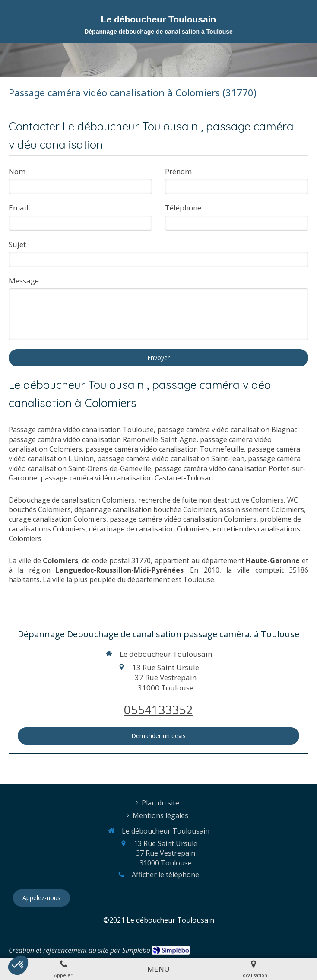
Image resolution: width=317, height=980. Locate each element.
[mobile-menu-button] (158, 969)
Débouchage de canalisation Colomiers (72, 500)
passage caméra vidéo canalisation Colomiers (183, 519)
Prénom (178, 171)
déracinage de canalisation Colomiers (149, 529)
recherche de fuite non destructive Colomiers (211, 500)
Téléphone (183, 208)
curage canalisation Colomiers (57, 519)
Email (19, 208)
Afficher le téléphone (165, 875)
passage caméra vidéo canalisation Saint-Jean (171, 458)
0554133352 (158, 710)
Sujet (17, 244)
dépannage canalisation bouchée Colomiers (145, 509)
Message (24, 281)
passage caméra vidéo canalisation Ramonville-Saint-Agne (103, 439)
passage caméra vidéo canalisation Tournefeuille (165, 449)
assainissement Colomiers (262, 509)
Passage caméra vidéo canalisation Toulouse (81, 430)
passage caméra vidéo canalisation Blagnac (227, 430)
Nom (17, 171)
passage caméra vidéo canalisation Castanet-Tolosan (127, 478)
